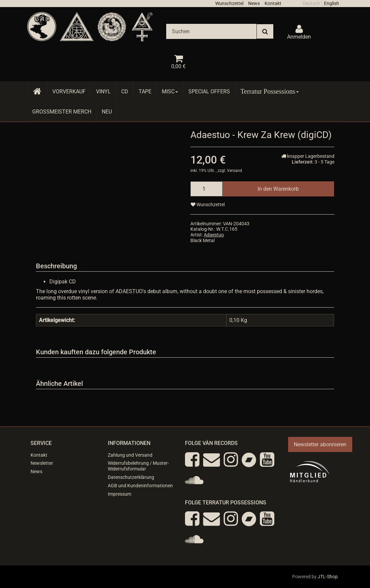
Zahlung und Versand (130, 455)
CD (125, 92)
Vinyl (103, 92)
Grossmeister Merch (62, 112)
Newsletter (42, 463)
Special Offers (209, 92)
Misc (170, 92)
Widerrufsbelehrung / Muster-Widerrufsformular (138, 466)
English (332, 3)
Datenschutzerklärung (131, 477)
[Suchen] (211, 31)
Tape (145, 92)
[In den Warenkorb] (278, 189)
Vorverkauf (69, 92)
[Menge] (206, 189)
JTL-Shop (328, 577)
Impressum (120, 494)
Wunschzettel (229, 3)
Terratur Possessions (270, 91)
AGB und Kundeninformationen (140, 486)
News (254, 3)
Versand (235, 171)
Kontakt (273, 3)
